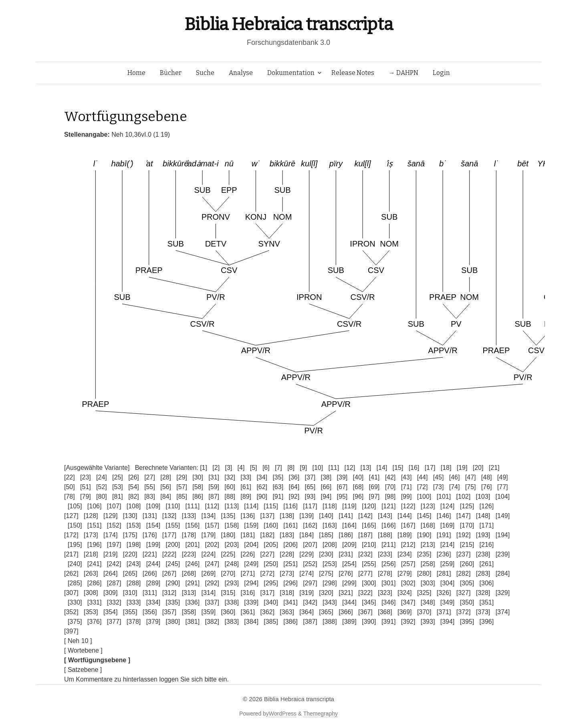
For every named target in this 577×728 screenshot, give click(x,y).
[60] (230, 487)
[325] (424, 593)
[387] (310, 622)
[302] (408, 583)
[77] (503, 487)
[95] (342, 496)
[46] (455, 477)
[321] (346, 593)
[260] (467, 564)
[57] (182, 487)
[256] (389, 564)
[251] (291, 564)
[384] (251, 622)
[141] (346, 516)
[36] (294, 477)
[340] (271, 602)
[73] (439, 487)
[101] (444, 496)
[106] (95, 506)
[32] (230, 477)
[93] (310, 496)
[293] (232, 583)
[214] (448, 545)
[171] (487, 525)
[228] (287, 554)
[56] (166, 487)
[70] (390, 487)
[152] (114, 525)
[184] (307, 535)
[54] (134, 487)
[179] (209, 535)
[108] (134, 506)
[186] (346, 535)
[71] (407, 487)
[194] (503, 535)
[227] (267, 554)
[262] (71, 573)
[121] (389, 506)
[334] (153, 602)
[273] (287, 573)
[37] (310, 477)
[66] (326, 487)
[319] (307, 593)
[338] (232, 602)
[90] (262, 496)
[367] (365, 612)
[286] (95, 583)
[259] (448, 564)
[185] (326, 535)
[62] (262, 487)
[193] (483, 535)
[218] (91, 554)
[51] (86, 487)
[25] (118, 477)
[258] (428, 564)
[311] (150, 593)
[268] (189, 573)
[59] (214, 487)
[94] (326, 496)
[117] (310, 506)
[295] (271, 583)
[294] (251, 583)
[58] (198, 487)
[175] (130, 535)
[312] (169, 593)
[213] (428, 545)
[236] (444, 554)
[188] (385, 535)
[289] (153, 583)
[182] (267, 535)
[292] (212, 583)
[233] (385, 554)
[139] (307, 516)
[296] (291, 583)
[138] (287, 516)
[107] (114, 506)
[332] (114, 602)
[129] (111, 516)
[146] (444, 516)
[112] (212, 506)
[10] (318, 468)
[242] (114, 564)
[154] (153, 525)
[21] (494, 468)
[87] (214, 496)
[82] (134, 496)
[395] (467, 622)
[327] (464, 593)
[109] (153, 506)
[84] (166, 496)
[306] (487, 583)
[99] (407, 496)
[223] (189, 554)
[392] (408, 622)
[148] (483, 516)
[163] (330, 525)
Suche (205, 73)
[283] (483, 573)
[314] (209, 593)
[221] (150, 554)
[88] (230, 496)
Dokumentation (291, 73)
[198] (134, 545)
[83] (150, 496)
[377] (114, 622)
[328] (483, 593)
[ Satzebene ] (83, 670)
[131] (150, 516)
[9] (303, 468)
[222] (169, 554)
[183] (287, 535)
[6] (266, 468)
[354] (111, 612)
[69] (374, 487)
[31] (214, 477)
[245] (173, 564)
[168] (428, 525)
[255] (369, 564)
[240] (75, 564)
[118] (330, 506)
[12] (350, 468)
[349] (448, 602)
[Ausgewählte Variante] (97, 468)
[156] (193, 525)
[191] (444, 535)
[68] (358, 487)
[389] (349, 622)
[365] (326, 612)
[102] (464, 496)
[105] (75, 506)
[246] (193, 564)
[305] (467, 583)
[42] (390, 477)
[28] (166, 477)
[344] (349, 602)
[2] (216, 468)
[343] (330, 602)
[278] (385, 573)
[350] (467, 602)
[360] (228, 612)
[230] (326, 554)
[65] (310, 487)
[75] (471, 487)
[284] (503, 573)
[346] (389, 602)
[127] (71, 516)
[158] (232, 525)
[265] (130, 573)
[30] (198, 477)
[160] (271, 525)
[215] (467, 545)
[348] (428, 602)
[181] (248, 535)
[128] (91, 516)
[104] (502, 496)
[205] (271, 545)
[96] (358, 496)
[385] (271, 622)
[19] (462, 468)
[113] (232, 506)
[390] (369, 622)
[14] (382, 468)
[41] (374, 477)
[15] (398, 468)
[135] (228, 516)
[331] (95, 602)
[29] (182, 477)
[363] (287, 612)
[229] (307, 554)
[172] (71, 535)
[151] (95, 525)
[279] (405, 573)
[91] (278, 496)
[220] (130, 554)
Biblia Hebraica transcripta (288, 24)
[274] (307, 573)
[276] (346, 573)
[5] (254, 468)
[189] (405, 535)
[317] (267, 593)
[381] (193, 622)
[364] (307, 612)
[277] (365, 573)
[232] (365, 554)
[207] (310, 545)
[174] (111, 535)
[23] (86, 477)
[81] (118, 496)
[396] (487, 622)
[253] (330, 564)
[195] (75, 545)
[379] (153, 622)
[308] (91, 593)
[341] (291, 602)
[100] (424, 496)
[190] (424, 535)
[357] (169, 612)
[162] (310, 525)
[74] (455, 487)
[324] (405, 593)
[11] (334, 468)
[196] (95, 545)
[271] (248, 573)
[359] (209, 612)
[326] (444, 593)
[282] (464, 573)
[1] (204, 468)
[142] (365, 516)
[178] (189, 535)
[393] (428, 622)
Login (441, 73)
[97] (374, 496)
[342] (310, 602)
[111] (193, 506)
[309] (111, 593)
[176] (150, 535)
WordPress (283, 714)
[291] (193, 583)
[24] (102, 477)
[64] (294, 487)
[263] (91, 573)
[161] (291, 525)
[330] (75, 602)
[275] (326, 573)
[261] (487, 564)
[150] (75, 525)
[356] (150, 612)
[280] (424, 573)
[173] (91, 535)
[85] (182, 496)
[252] (310, 564)
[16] (414, 468)
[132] (169, 516)
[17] (430, 468)
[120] (369, 506)
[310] (130, 593)
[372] (464, 612)
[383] (232, 622)
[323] (385, 593)
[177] (169, 535)
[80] (102, 496)
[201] (193, 545)
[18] (446, 468)
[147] (464, 516)
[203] (232, 545)
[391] (389, 622)
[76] (487, 487)
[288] (134, 583)
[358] (189, 612)
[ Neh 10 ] (78, 641)
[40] (358, 477)
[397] (71, 631)
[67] (342, 487)
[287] (114, 583)
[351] (487, 602)
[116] (291, 506)
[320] (326, 593)
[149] (503, 516)
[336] (193, 602)
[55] (150, 487)
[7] (278, 468)
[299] (349, 583)
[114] (251, 506)
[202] (212, 545)
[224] (209, 554)
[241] (95, 564)
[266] (150, 573)
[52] (102, 487)
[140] (326, 516)
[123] (428, 506)
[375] (75, 622)
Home (136, 73)
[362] (267, 612)
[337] (212, 602)
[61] (246, 487)
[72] (423, 487)
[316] (248, 593)
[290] (173, 583)
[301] (389, 583)
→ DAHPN (403, 73)
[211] (389, 545)
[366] (346, 612)
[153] (134, 525)
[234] (405, 554)
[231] (346, 554)
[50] (70, 487)
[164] (349, 525)
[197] (114, 545)
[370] (424, 612)
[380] (173, 622)
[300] (369, 583)
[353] (91, 612)
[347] (408, 602)
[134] (209, 516)
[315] (228, 593)
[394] (448, 622)
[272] (267, 573)
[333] (134, 602)
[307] (71, 593)
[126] (487, 506)
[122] (408, 506)
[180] (228, 535)
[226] (248, 554)
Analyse (241, 73)
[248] (232, 564)
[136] (248, 516)
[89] (246, 496)
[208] (330, 545)
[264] (111, 573)
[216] (487, 545)
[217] (71, 554)
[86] (198, 496)
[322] (365, 593)
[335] (173, 602)
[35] (278, 477)
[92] (294, 496)
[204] (251, 545)
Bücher (171, 73)
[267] (169, 573)
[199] (153, 545)
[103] (483, 496)
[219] (111, 554)
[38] (326, 477)
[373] (483, 612)
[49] (503, 477)
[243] (134, 564)
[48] (487, 477)
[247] (212, 564)
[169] (448, 525)
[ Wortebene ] (83, 650)
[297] (310, 583)
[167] (408, 525)
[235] (424, 554)
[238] (483, 554)
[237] (464, 554)
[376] (95, 622)
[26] (134, 477)
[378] (134, 622)
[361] (248, 612)
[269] (209, 573)
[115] (271, 506)
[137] (267, 516)
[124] (448, 506)
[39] (342, 477)
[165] (369, 525)
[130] (130, 516)
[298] (330, 583)
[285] (75, 583)
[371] (444, 612)
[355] (130, 612)
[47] (471, 477)
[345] (369, 602)
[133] (189, 516)
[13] (366, 468)
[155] (173, 525)
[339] (251, 602)
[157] (212, 525)
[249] (251, 564)
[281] (444, 573)
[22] (70, 477)
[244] (153, 564)
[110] (173, 506)
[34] (262, 477)
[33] (246, 477)
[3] (228, 468)
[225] (228, 554)
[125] (467, 506)
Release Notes (353, 73)
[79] (86, 496)
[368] (385, 612)
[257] (408, 564)
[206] (291, 545)
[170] (467, 525)
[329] (503, 593)
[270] (228, 573)
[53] (118, 487)
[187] (365, 535)
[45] (439, 477)
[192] (464, 535)
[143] (385, 516)
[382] (212, 622)
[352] (71, 612)
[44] (423, 477)
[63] (278, 487)
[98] (390, 496)
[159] (251, 525)
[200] (173, 545)
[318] (287, 593)
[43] (407, 477)
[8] (291, 468)
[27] (150, 477)
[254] (349, 564)
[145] (424, 516)
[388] (330, 622)
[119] (349, 506)
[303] (428, 583)
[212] (408, 545)
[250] (271, 564)
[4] (241, 468)
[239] (503, 554)
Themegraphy (321, 714)
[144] (405, 516)
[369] (405, 612)
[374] (503, 612)
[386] (291, 622)
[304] (448, 583)
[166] (389, 525)
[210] (369, 545)
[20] (478, 468)
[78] (70, 496)
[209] (349, 545)
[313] (189, 593)
